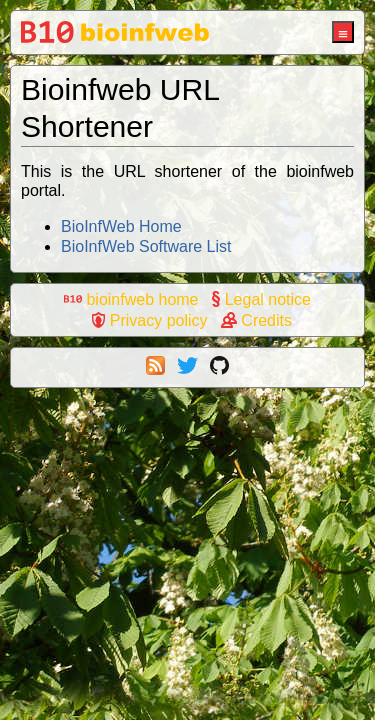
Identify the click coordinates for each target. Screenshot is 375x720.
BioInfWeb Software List (146, 246)
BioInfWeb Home (121, 226)
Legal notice (261, 299)
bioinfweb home (131, 299)
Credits (256, 320)
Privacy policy (150, 320)
